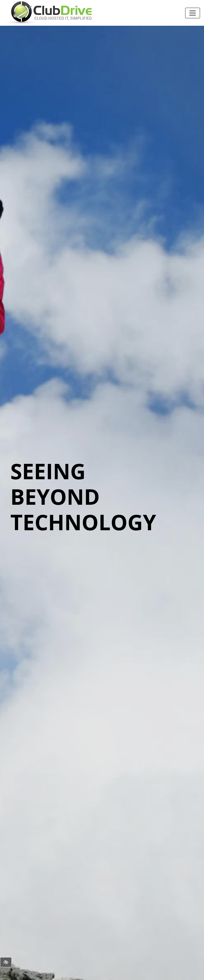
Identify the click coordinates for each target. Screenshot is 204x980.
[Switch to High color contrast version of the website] (6, 962)
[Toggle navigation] (193, 13)
